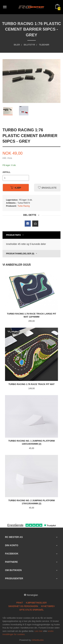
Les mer (39, 631)
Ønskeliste (47, 188)
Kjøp (16, 188)
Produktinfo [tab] (13, 235)
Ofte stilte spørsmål (32, 610)
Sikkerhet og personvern (23, 606)
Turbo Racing (24, 206)
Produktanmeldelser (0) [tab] (20, 254)
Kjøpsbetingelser (36, 603)
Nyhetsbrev (48, 606)
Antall (6, 172)
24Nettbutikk (38, 640)
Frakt (20, 603)
